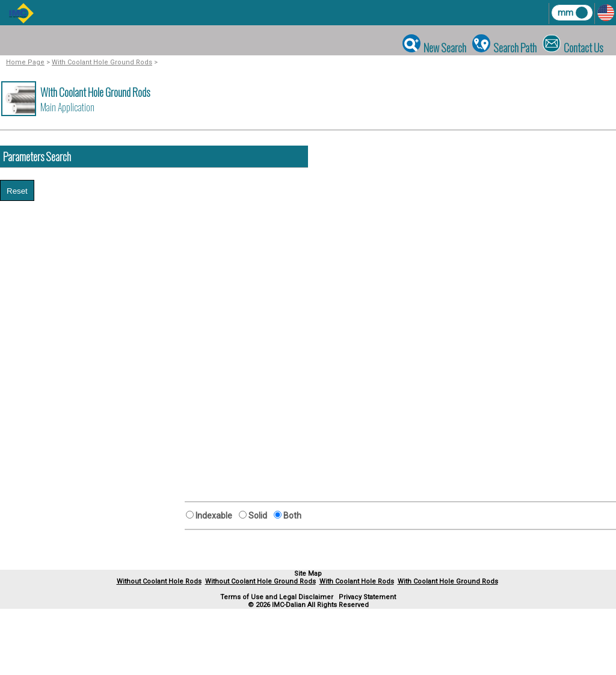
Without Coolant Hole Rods (159, 581)
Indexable (216, 516)
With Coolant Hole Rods (357, 581)
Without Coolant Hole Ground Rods (260, 581)
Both (291, 516)
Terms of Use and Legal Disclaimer (277, 597)
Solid (260, 516)
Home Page (25, 62)
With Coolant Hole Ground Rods (102, 62)
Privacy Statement (367, 597)
